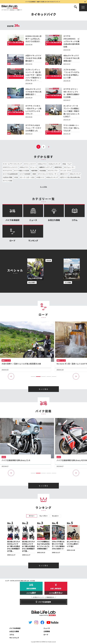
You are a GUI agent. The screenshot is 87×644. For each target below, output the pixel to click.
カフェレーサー (70, 167)
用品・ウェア (67, 164)
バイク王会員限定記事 (11, 174)
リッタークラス (66, 171)
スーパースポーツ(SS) (28, 177)
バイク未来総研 (25, 174)
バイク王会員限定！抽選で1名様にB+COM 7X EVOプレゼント (43, 2)
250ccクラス (43, 164)
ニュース (34, 167)
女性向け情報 (8, 177)
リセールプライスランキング (13, 164)
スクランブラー (54, 171)
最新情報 (35, 171)
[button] (33, 377)
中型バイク (41, 177)
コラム (75, 213)
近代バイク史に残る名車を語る (71, 177)
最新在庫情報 (31, 591)
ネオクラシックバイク (11, 167)
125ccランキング (55, 164)
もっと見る (44, 187)
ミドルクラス (8, 171)
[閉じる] (85, 2)
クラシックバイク (30, 164)
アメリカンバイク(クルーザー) (48, 174)
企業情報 (47, 631)
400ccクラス (24, 167)
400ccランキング (53, 177)
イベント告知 (8, 181)
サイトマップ (14, 638)
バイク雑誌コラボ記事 (22, 171)
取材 (35, 174)
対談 (16, 177)
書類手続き (59, 167)
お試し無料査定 (56, 591)
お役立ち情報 (54, 213)
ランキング (33, 233)
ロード (12, 233)
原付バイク (64, 174)
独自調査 (43, 171)
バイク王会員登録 (43, 601)
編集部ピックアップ (46, 167)
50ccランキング (76, 174)
